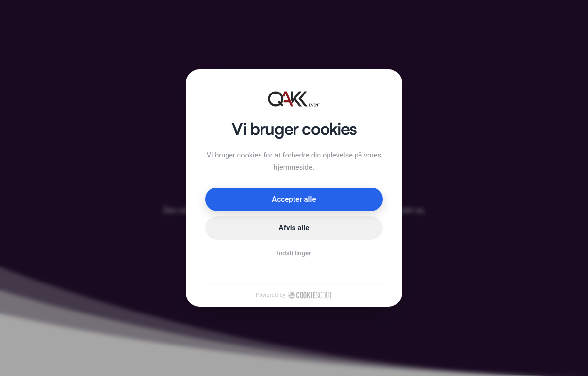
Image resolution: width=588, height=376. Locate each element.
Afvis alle (294, 228)
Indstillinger (294, 253)
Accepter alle (294, 199)
